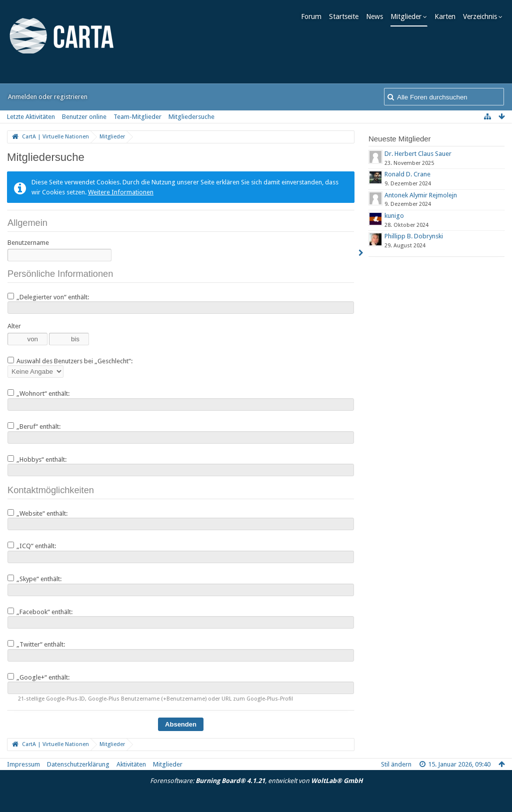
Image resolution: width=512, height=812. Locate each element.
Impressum (23, 764)
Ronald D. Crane (407, 174)
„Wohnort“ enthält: (38, 393)
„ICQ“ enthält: (32, 546)
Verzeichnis (482, 16)
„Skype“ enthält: (34, 579)
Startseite (346, 16)
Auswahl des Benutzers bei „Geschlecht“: (70, 361)
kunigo (394, 216)
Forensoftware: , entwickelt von (256, 781)
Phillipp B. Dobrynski (414, 236)
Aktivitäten (131, 764)
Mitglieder (408, 16)
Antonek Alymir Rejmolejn (421, 195)
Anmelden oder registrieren (48, 97)
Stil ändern (396, 764)
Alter (14, 326)
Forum (314, 16)
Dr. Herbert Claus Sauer (418, 154)
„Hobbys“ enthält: (37, 459)
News (377, 16)
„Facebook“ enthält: (40, 612)
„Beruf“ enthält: (34, 426)
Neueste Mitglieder (400, 139)
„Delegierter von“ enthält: (48, 297)
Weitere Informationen (121, 192)
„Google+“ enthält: (38, 677)
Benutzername (28, 243)
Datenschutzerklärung (78, 764)
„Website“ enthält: (37, 513)
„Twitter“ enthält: (36, 644)
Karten (447, 16)
